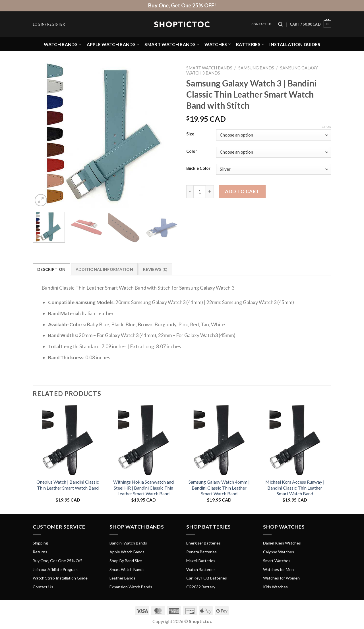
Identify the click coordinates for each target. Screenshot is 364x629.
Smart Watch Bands (172, 44)
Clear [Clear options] (326, 127)
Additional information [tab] (104, 269)
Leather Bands (122, 578)
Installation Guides (295, 44)
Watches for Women (281, 578)
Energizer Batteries (203, 543)
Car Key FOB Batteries (207, 578)
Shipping (40, 543)
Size (190, 134)
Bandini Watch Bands (128, 543)
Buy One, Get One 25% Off (57, 561)
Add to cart (242, 191)
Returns (40, 552)
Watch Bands (63, 44)
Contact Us (261, 24)
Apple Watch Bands (113, 44)
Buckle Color (198, 169)
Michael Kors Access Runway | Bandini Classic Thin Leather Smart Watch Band (295, 488)
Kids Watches (275, 587)
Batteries (250, 44)
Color (192, 151)
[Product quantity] (200, 191)
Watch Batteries (201, 569)
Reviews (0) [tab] (155, 269)
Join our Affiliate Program (55, 569)
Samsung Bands (256, 68)
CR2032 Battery (201, 587)
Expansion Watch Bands (131, 587)
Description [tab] (51, 269)
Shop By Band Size (126, 561)
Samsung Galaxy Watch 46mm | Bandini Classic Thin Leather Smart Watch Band (219, 488)
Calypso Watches (279, 552)
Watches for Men (278, 569)
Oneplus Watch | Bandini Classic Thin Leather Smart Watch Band (68, 485)
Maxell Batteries (201, 561)
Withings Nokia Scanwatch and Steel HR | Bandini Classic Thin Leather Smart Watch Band (143, 488)
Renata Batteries (201, 552)
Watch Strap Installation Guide (60, 578)
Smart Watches (277, 561)
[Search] (280, 24)
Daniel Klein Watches (282, 543)
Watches (218, 44)
